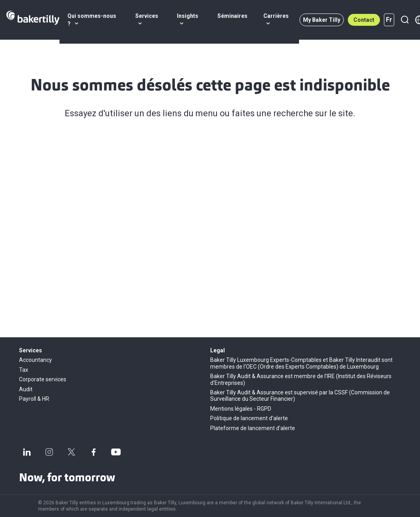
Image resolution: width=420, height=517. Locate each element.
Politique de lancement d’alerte (249, 418)
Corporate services (43, 379)
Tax (24, 370)
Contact (364, 20)
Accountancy (35, 360)
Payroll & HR (34, 399)
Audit (26, 389)
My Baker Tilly (322, 20)
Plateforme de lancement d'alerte (253, 428)
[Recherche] (405, 20)
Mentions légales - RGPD (241, 409)
